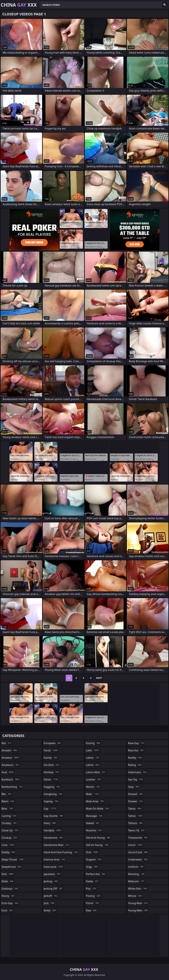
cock (8, 845)
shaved (136, 794)
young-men (138, 910)
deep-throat (13, 859)
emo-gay (10, 903)
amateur (11, 758)
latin (93, 750)
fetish (51, 779)
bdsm (8, 801)
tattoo (136, 816)
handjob (53, 830)
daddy (9, 852)
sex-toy (136, 779)
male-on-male (98, 809)
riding (135, 765)
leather (94, 779)
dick (8, 874)
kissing (93, 743)
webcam (137, 881)
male (93, 794)
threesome (138, 838)
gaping (51, 801)
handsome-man (57, 845)
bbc (7, 794)
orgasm (94, 859)
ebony (8, 896)
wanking (137, 874)
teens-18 (137, 830)
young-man (138, 903)
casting (9, 816)
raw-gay (137, 743)
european (53, 743)
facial (51, 750)
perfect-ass (96, 874)
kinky (50, 910)
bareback (11, 779)
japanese (52, 874)
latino (93, 765)
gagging (52, 787)
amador (10, 750)
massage (94, 816)
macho (93, 787)
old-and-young (98, 838)
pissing (93, 896)
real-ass (136, 750)
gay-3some (54, 816)
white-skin (138, 889)
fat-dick (52, 765)
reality (135, 758)
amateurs (11, 765)
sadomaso (138, 772)
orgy (92, 867)
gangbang (53, 794)
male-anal (95, 801)
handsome (54, 838)
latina (93, 758)
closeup (10, 838)
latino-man (96, 772)
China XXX (19, 5)
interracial (54, 867)
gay (50, 809)
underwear (138, 859)
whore (135, 896)
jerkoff (51, 896)
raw (92, 910)
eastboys (10, 889)
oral (92, 852)
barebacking (12, 787)
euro (8, 910)
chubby (9, 823)
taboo (135, 809)
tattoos (136, 823)
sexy (134, 787)
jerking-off (54, 889)
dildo (8, 881)
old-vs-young (97, 845)
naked (93, 823)
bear (8, 809)
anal (8, 772)
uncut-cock (138, 852)
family (51, 758)
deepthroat (12, 867)
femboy (52, 772)
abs (7, 743)
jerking (51, 881)
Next (99, 678)
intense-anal (55, 859)
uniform (136, 867)
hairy (50, 823)
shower (136, 801)
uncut (135, 845)
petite (93, 881)
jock (49, 903)
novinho (94, 830)
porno (93, 903)
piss (91, 889)
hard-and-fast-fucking (61, 852)
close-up (10, 830)
